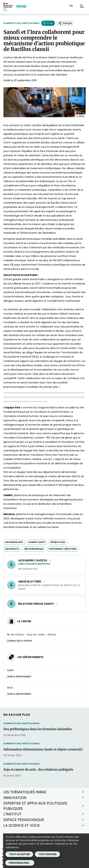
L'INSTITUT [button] (12, 814)
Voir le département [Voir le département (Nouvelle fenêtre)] (20, 677)
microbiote (12, 549)
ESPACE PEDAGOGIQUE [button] (24, 820)
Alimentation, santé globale (21, 23)
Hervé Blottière (32, 582)
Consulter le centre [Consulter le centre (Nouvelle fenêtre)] (21, 641)
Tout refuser (47, 854)
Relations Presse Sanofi (38, 604)
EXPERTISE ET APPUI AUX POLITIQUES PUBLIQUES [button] (35, 806)
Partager (65, 23)
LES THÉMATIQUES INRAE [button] (25, 792)
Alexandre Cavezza (35, 560)
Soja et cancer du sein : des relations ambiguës (38, 770)
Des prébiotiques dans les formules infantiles (38, 729)
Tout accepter (19, 854)
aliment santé (37, 542)
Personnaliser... (20, 863)
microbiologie (14, 542)
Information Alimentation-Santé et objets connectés (43, 749)
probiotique (58, 542)
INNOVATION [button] (15, 798)
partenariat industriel (63, 549)
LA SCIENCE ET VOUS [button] (22, 825)
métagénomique (34, 549)
